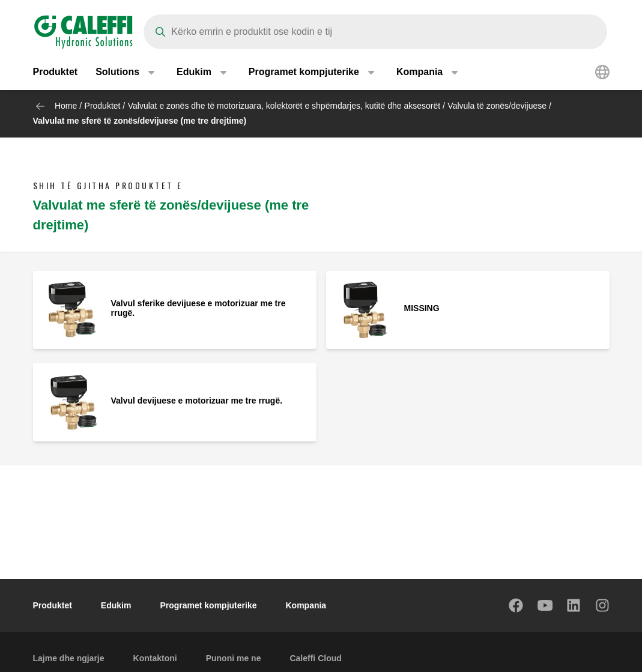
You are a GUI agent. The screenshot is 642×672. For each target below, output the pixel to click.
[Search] (375, 32)
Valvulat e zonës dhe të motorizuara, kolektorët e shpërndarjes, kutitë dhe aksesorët (284, 106)
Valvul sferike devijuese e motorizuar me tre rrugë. (198, 308)
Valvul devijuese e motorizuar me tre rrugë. (197, 401)
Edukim (116, 605)
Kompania (306, 605)
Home (66, 106)
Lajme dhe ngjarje (69, 658)
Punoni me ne (234, 658)
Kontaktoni (155, 658)
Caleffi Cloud (315, 658)
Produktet (56, 72)
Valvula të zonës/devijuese (497, 106)
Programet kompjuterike (208, 605)
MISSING (422, 308)
